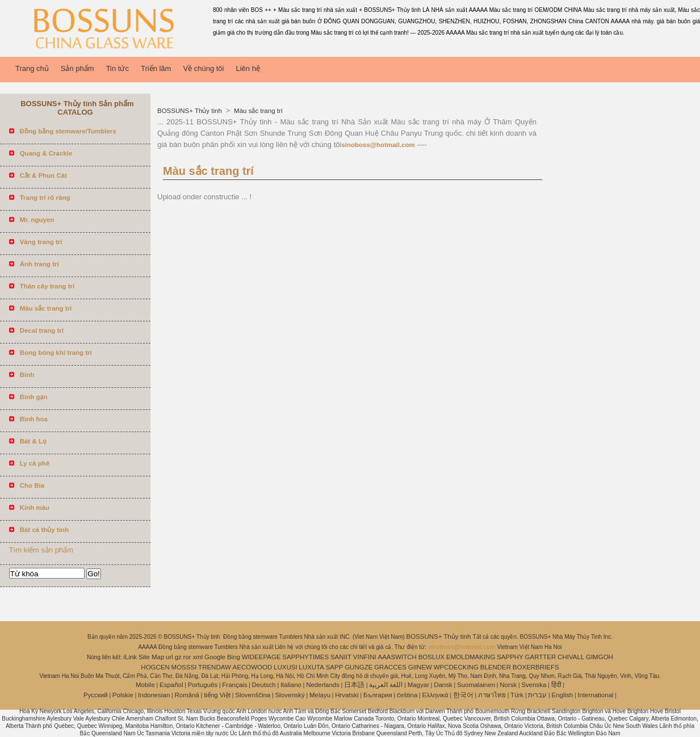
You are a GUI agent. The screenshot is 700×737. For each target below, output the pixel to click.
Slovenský (290, 695)
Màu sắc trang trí (257, 111)
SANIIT (341, 657)
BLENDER (496, 667)
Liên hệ (248, 68)
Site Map (151, 657)
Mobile (145, 685)
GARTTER (541, 657)
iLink (130, 657)
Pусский (96, 695)
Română (187, 695)
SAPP (335, 667)
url (169, 657)
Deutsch (264, 685)
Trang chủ (32, 68)
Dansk (443, 685)
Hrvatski (347, 695)
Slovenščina (253, 695)
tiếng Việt (217, 695)
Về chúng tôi (203, 68)
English (562, 695)
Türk (517, 695)
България (378, 695)
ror (187, 657)
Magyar (418, 685)
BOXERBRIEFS (536, 667)
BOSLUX (432, 657)
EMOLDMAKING (471, 657)
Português (203, 685)
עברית (537, 695)
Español (171, 685)
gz (178, 657)
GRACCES (390, 667)
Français (234, 685)
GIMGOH (600, 657)
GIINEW (420, 667)
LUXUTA (311, 667)
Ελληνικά (435, 695)
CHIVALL (571, 657)
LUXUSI (286, 667)
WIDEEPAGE (261, 657)
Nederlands (323, 685)
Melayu (320, 695)
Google (215, 657)
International (595, 695)
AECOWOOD (253, 667)
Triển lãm (156, 68)
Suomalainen (476, 685)
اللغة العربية (386, 685)
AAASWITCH (397, 657)
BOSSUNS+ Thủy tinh (190, 111)
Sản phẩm (77, 68)
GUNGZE (359, 667)
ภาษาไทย (492, 695)
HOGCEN (155, 667)
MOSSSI (184, 667)
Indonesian (154, 695)
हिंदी (556, 685)
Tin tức (118, 68)
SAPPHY (510, 657)
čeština (407, 695)
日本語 (354, 685)
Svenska (534, 685)
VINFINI (365, 657)
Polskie (123, 695)
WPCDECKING (456, 667)
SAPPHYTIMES (305, 657)
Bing (234, 657)
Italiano (291, 685)
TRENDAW (215, 667)
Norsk (508, 685)
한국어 (463, 695)
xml (198, 657)
